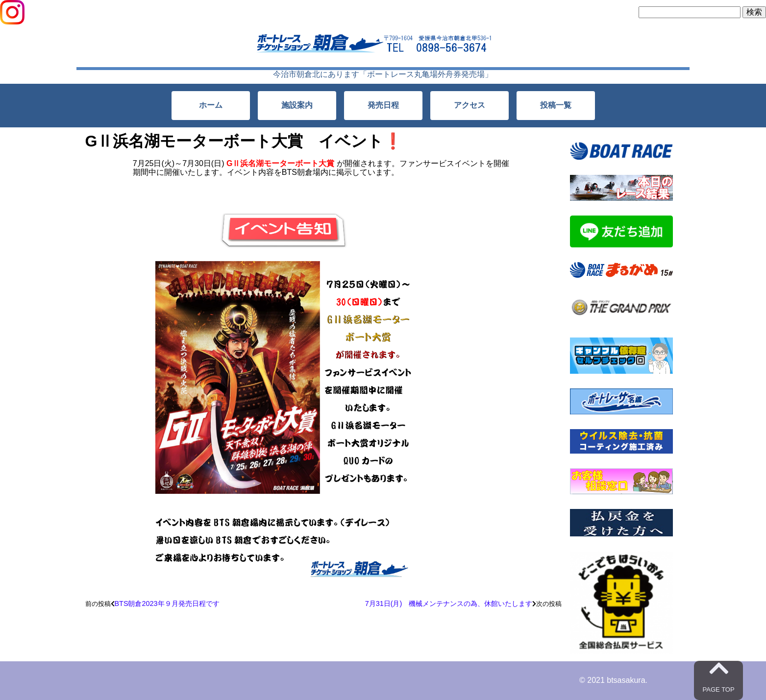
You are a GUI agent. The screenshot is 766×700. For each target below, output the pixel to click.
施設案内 (297, 105)
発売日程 (383, 105)
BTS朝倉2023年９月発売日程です (167, 603)
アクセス (469, 105)
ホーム (211, 105)
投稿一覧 (556, 105)
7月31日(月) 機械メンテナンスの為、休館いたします (449, 603)
